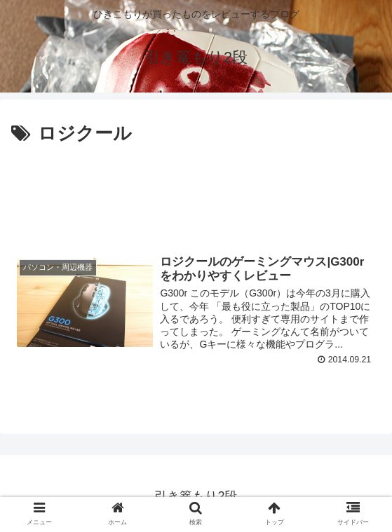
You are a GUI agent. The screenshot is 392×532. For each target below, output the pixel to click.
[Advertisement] (196, 191)
